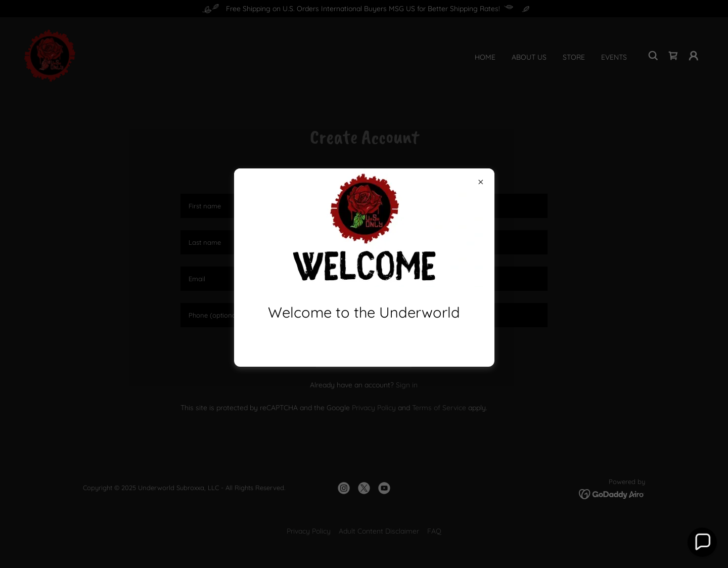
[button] (702, 542)
